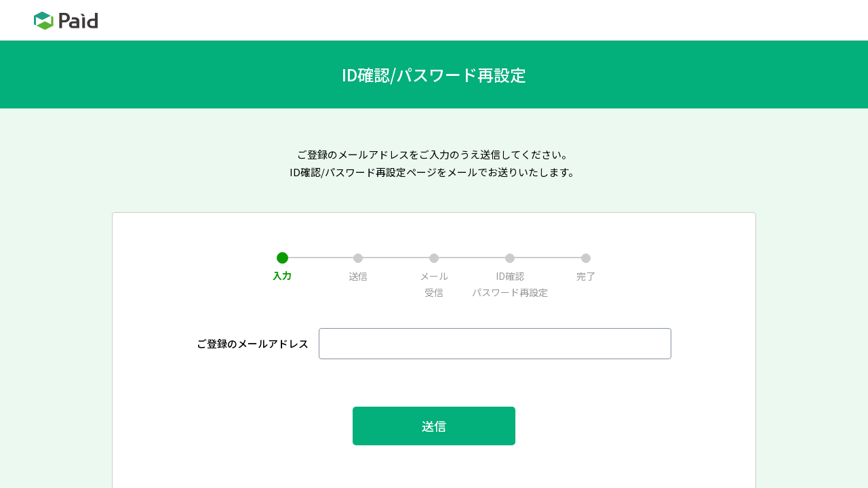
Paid (66, 21)
